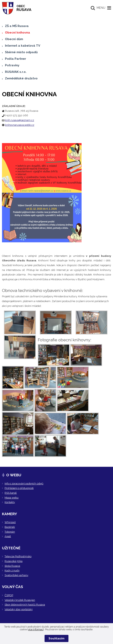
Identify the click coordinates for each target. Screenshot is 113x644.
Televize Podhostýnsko (18, 556)
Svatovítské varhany (16, 575)
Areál (8, 536)
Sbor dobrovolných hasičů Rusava (25, 605)
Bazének (10, 527)
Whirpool (10, 522)
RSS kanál (11, 493)
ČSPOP (9, 595)
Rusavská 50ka (14, 561)
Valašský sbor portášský (19, 609)
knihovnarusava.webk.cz (20, 125)
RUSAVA (24, 8)
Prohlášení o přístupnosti (19, 488)
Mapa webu (12, 498)
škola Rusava (12, 566)
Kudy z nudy (12, 570)
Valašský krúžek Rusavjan (20, 600)
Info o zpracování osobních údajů (24, 484)
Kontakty (10, 502)
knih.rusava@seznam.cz (19, 120)
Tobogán (10, 532)
